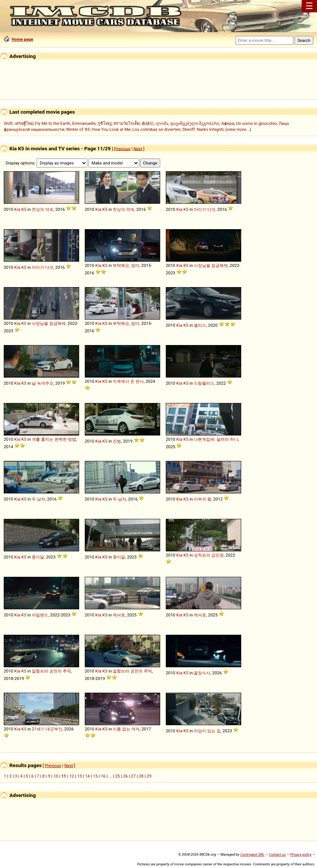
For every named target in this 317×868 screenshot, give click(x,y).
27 (133, 776)
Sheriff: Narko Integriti (203, 129)
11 (64, 776)
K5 (24, 209)
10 (56, 776)
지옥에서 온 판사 (128, 381)
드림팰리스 (204, 383)
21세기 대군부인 (47, 729)
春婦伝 (148, 123)
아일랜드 (40, 615)
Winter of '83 (78, 129)
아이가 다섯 (205, 209)
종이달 (38, 557)
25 (117, 776)
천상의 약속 (43, 209)
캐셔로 (119, 615)
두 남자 (38, 499)
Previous (122, 148)
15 (95, 776)
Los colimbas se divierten (156, 129)
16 (103, 776)
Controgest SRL (252, 854)
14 (88, 776)
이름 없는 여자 (126, 729)
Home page (18, 39)
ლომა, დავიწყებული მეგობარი (188, 123)
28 (141, 776)
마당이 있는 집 (207, 731)
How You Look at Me (111, 129)
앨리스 (200, 325)
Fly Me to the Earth (53, 123)
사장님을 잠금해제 (211, 265)
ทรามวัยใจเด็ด (127, 123)
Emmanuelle (84, 123)
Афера (228, 123)
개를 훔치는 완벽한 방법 (54, 439)
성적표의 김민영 (209, 555)
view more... (238, 129)
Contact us (277, 854)
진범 (117, 441)
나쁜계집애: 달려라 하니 (216, 439)
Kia (17, 209)
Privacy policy (301, 854)
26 (126, 776)
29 (149, 776)
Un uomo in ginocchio (256, 123)
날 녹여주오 (43, 383)
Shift (8, 123)
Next (138, 148)
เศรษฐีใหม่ (24, 123)
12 (72, 776)
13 (80, 776)
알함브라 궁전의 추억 (51, 671)
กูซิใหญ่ (105, 123)
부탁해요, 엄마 (126, 265)
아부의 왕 (203, 499)
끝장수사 (202, 673)
